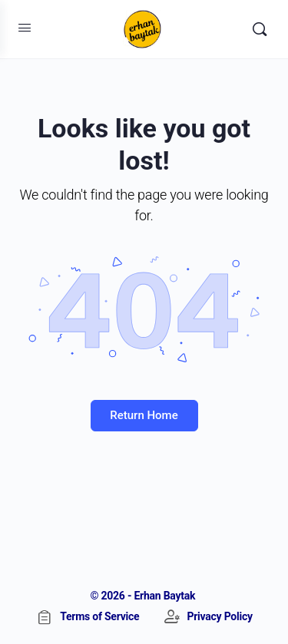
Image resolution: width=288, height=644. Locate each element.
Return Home (144, 415)
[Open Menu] (25, 28)
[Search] (260, 29)
